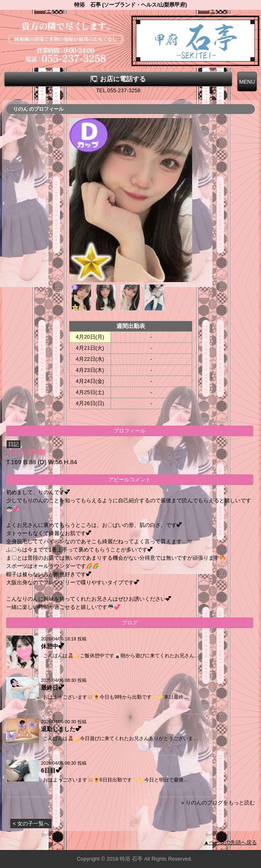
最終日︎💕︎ (52, 688)
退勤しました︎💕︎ (61, 729)
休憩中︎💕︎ (52, 646)
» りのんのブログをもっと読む (218, 803)
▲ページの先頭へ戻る (230, 842)
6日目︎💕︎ (51, 770)
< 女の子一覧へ (31, 824)
